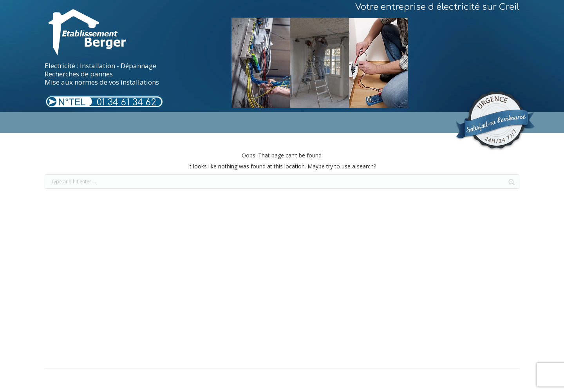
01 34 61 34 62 (127, 102)
